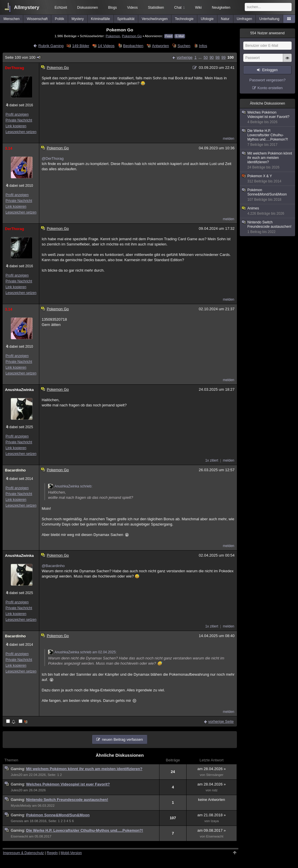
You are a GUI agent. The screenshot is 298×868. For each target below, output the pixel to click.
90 (212, 57)
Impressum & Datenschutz (23, 853)
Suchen (184, 46)
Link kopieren (16, 126)
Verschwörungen (155, 19)
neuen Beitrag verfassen (122, 739)
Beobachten (133, 46)
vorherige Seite (221, 721)
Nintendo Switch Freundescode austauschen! (67, 800)
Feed (169, 36)
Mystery (78, 19)
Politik (60, 19)
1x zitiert (212, 460)
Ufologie (207, 19)
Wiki (198, 8)
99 (223, 57)
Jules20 (17, 775)
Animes (268, 211)
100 (230, 57)
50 (205, 57)
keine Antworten (212, 800)
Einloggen (270, 70)
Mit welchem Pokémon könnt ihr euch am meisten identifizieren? (84, 769)
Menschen (11, 19)
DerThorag (15, 68)
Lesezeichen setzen (21, 132)
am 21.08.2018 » (212, 815)
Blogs (112, 8)
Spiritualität (126, 19)
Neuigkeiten (221, 8)
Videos (132, 8)
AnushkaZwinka (19, 390)
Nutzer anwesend (267, 33)
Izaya (215, 821)
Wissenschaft (37, 19)
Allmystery (27, 7)
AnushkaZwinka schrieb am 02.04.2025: (82, 652)
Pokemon (113, 36)
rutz (215, 790)
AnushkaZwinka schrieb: (70, 486)
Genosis (17, 821)
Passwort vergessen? (267, 80)
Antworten (160, 46)
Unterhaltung (269, 19)
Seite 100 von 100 (23, 57)
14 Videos (106, 46)
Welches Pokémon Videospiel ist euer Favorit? (68, 784)
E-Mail (180, 36)
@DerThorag (53, 158)
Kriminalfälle (101, 19)
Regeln (52, 853)
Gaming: (18, 769)
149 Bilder (81, 46)
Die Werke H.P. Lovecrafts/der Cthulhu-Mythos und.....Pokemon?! (85, 830)
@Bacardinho (53, 566)
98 (217, 57)
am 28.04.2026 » (212, 769)
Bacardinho (15, 470)
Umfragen (245, 19)
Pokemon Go (132, 36)
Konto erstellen (270, 88)
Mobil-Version (71, 853)
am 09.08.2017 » (212, 830)
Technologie (184, 19)
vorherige (185, 57)
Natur (225, 19)
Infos (203, 46)
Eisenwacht (19, 836)
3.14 (9, 148)
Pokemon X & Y (268, 179)
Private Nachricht (19, 120)
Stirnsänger (215, 775)
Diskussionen (87, 8)
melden (229, 139)
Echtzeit (61, 8)
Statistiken (156, 8)
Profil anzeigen (17, 114)
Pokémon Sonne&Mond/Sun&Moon (58, 815)
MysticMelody (21, 806)
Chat (180, 8)
